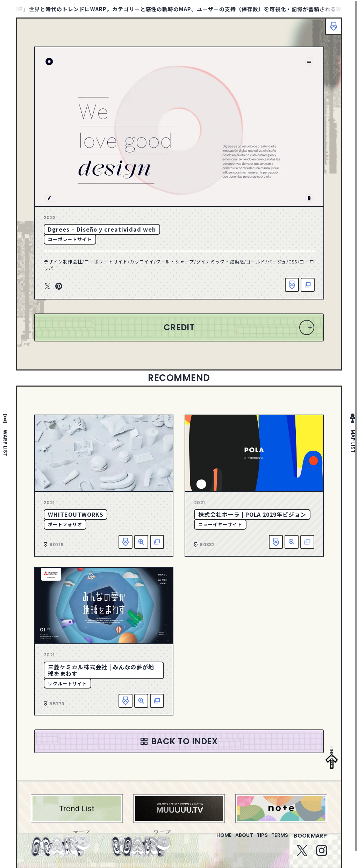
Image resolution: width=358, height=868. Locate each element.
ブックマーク (330, 30)
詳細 (141, 542)
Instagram (322, 855)
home (204, 840)
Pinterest (59, 287)
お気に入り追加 (292, 285)
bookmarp (310, 840)
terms (277, 840)
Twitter (48, 287)
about (230, 840)
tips (254, 840)
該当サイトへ (308, 285)
